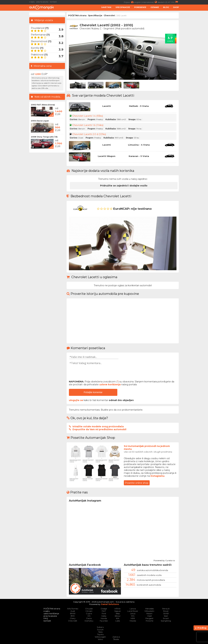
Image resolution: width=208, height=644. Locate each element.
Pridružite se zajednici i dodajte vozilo (124, 186)
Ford (104, 613)
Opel (149, 616)
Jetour (118, 616)
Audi (73, 611)
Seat (166, 616)
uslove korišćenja (110, 384)
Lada (118, 621)
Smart (166, 618)
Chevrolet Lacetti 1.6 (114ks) (88, 125)
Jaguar (118, 611)
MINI (133, 618)
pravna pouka (42, 2)
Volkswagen (100, 637)
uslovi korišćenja (51, 613)
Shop (176, 7)
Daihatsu (89, 621)
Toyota (100, 634)
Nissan (149, 613)
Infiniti (118, 609)
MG (133, 616)
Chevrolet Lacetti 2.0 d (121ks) (89, 134)
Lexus (133, 613)
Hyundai (104, 621)
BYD (73, 616)
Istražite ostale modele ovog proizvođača (98, 426)
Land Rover (133, 611)
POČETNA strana (77, 15)
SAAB (166, 613)
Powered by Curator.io (164, 560)
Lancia (133, 609)
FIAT (104, 611)
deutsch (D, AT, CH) (168, 2)
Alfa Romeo (73, 609)
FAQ (46, 618)
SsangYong (166, 621)
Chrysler (89, 609)
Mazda (133, 621)
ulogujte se (76, 400)
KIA (118, 618)
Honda (104, 618)
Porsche (149, 621)
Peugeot (149, 618)
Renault (166, 609)
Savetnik (106, 7)
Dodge (104, 609)
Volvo (100, 639)
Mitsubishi (149, 611)
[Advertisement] (194, 61)
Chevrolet (109, 15)
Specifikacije (123, 7)
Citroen (89, 611)
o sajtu (32, 2)
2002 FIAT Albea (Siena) (43, 105)
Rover (166, 611)
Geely (104, 616)
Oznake (155, 7)
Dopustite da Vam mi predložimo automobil (99, 429)
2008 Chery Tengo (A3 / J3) (44, 137)
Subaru (100, 627)
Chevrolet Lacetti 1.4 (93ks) (88, 116)
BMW (73, 613)
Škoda (116, 639)
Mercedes (149, 609)
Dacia (89, 618)
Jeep (118, 613)
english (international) (146, 2)
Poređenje (140, 7)
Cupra (89, 613)
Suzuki (100, 629)
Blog (166, 7)
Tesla (100, 632)
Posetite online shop (137, 483)
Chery (73, 618)
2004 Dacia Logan (40, 121)
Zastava (116, 637)
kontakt (53, 2)
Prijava (129, 2)
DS (89, 616)
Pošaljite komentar (93, 392)
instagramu (157, 476)
